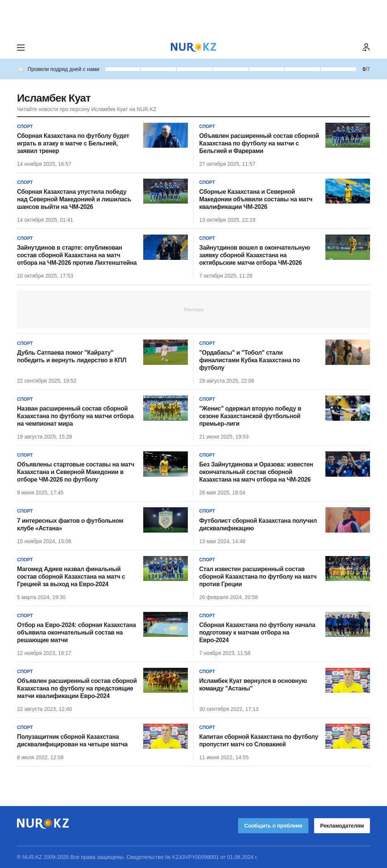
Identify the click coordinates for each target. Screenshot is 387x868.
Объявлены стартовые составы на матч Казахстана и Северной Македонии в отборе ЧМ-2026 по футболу (76, 472)
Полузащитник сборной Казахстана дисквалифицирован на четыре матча (72, 741)
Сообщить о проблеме (273, 826)
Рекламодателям (342, 826)
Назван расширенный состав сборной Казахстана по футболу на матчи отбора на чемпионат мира (75, 416)
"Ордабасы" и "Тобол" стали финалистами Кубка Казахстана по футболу (249, 360)
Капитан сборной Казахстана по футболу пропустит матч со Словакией (259, 741)
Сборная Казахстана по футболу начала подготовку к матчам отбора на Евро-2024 (257, 632)
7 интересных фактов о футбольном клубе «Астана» (70, 524)
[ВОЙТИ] (366, 48)
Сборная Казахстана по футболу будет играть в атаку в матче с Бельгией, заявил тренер (73, 143)
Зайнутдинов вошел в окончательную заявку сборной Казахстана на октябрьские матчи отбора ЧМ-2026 (255, 255)
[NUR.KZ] (193, 47)
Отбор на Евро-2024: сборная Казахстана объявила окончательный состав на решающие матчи (77, 632)
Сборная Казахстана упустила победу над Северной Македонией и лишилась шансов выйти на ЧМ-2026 (74, 199)
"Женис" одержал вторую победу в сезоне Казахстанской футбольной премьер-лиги (250, 416)
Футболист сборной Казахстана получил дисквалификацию (258, 524)
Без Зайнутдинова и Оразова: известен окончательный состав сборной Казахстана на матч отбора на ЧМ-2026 (256, 472)
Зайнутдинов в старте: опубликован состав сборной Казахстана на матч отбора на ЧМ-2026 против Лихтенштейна (77, 255)
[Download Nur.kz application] (193, 18)
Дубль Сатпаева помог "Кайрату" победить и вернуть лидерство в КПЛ (72, 356)
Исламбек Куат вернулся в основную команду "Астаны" (253, 685)
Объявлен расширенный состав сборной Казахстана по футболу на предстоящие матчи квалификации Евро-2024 (77, 688)
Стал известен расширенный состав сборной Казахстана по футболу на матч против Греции (258, 577)
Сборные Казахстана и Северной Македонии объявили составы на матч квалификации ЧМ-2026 (256, 199)
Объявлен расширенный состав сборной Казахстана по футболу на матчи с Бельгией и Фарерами (259, 143)
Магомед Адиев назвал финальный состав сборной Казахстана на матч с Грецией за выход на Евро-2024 (71, 577)
